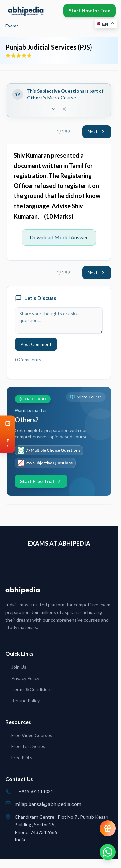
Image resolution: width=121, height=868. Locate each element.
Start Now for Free (90, 10)
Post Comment (36, 344)
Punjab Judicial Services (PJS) (49, 47)
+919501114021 (36, 791)
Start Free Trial (41, 481)
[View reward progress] (108, 828)
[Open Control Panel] (5, 434)
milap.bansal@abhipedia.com (48, 804)
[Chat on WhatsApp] (108, 852)
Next (97, 132)
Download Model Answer (59, 237)
